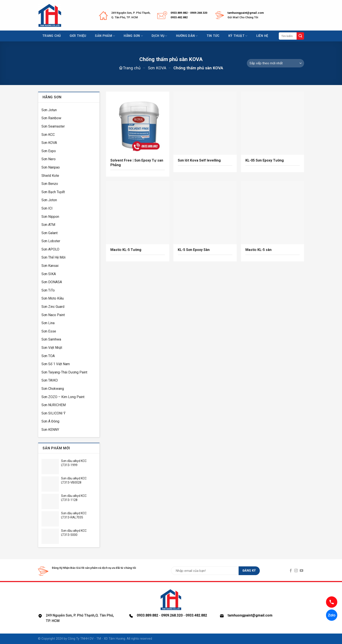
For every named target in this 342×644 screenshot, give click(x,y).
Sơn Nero (49, 159)
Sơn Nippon (50, 217)
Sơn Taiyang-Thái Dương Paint (64, 372)
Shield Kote (50, 176)
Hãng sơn (133, 36)
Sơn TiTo (48, 290)
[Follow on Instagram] (296, 571)
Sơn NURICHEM (54, 405)
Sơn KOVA (157, 68)
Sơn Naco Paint (53, 315)
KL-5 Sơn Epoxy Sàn (194, 250)
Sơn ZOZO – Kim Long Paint (63, 397)
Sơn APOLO (50, 249)
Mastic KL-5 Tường (126, 250)
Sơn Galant (50, 233)
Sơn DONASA (52, 282)
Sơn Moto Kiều (53, 298)
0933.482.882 (179, 17)
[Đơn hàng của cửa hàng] (275, 63)
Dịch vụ (159, 36)
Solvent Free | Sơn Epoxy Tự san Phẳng (137, 163)
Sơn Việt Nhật (52, 348)
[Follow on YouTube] (301, 571)
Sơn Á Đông (50, 421)
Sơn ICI (47, 208)
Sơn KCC (48, 135)
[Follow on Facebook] (291, 571)
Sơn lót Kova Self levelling (199, 160)
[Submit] (300, 36)
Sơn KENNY (50, 430)
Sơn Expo (49, 151)
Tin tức (213, 36)
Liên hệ (262, 36)
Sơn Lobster (51, 241)
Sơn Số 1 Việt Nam (56, 364)
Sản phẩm (105, 36)
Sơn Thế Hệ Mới (53, 257)
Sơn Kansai (50, 266)
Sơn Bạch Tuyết (53, 192)
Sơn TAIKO (50, 380)
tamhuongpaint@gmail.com (246, 13)
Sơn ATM (48, 225)
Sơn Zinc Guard (53, 307)
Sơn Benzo (50, 184)
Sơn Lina (48, 323)
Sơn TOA (48, 356)
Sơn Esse (49, 331)
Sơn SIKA (49, 274)
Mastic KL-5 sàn (258, 250)
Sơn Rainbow (51, 118)
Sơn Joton (49, 200)
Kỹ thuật (238, 36)
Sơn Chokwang (53, 389)
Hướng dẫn (187, 36)
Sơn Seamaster (53, 126)
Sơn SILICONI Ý (53, 413)
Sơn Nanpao (51, 167)
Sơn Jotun (49, 110)
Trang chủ (52, 36)
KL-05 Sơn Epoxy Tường (265, 160)
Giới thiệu (78, 36)
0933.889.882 (179, 13)
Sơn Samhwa (51, 339)
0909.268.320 (199, 13)
